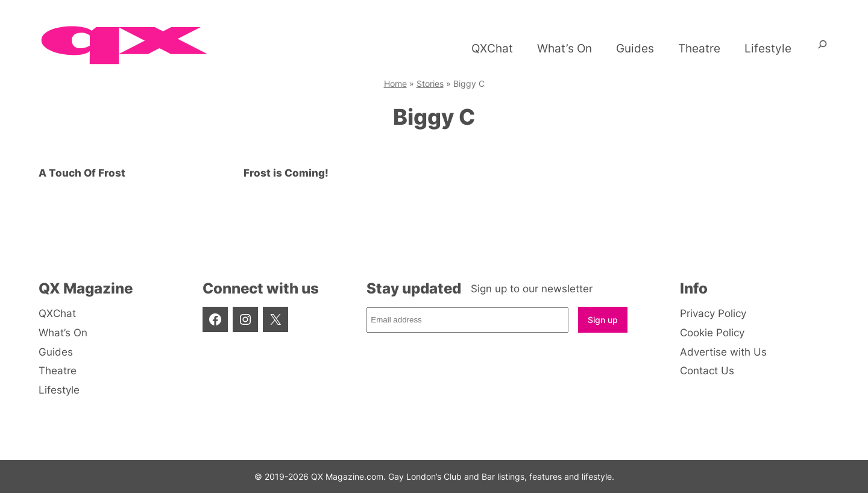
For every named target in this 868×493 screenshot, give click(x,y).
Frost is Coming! (286, 173)
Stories (430, 83)
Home (395, 83)
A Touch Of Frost (82, 173)
